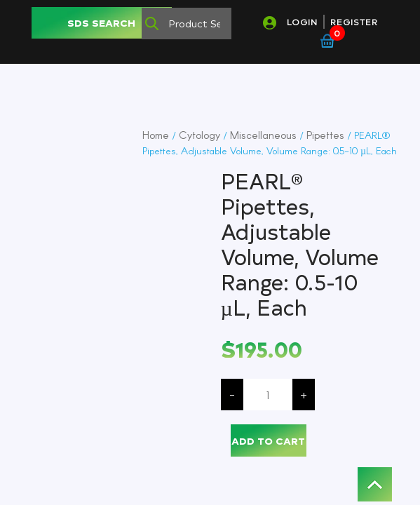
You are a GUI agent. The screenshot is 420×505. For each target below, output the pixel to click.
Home (156, 135)
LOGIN (302, 22)
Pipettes (325, 135)
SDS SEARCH (101, 23)
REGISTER (354, 22)
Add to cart (268, 441)
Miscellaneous (263, 135)
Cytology (199, 135)
